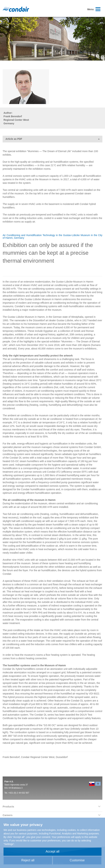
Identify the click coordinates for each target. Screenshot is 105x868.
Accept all (52, 851)
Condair (16, 9)
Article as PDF (52, 139)
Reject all (28, 860)
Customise (77, 860)
